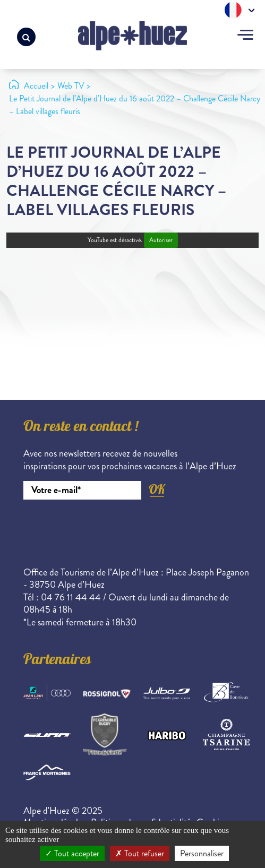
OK (157, 489)
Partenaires (57, 661)
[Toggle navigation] (245, 36)
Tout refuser (140, 853)
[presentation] (104, 529)
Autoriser (161, 240)
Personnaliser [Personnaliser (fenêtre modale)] (202, 853)
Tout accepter (72, 853)
